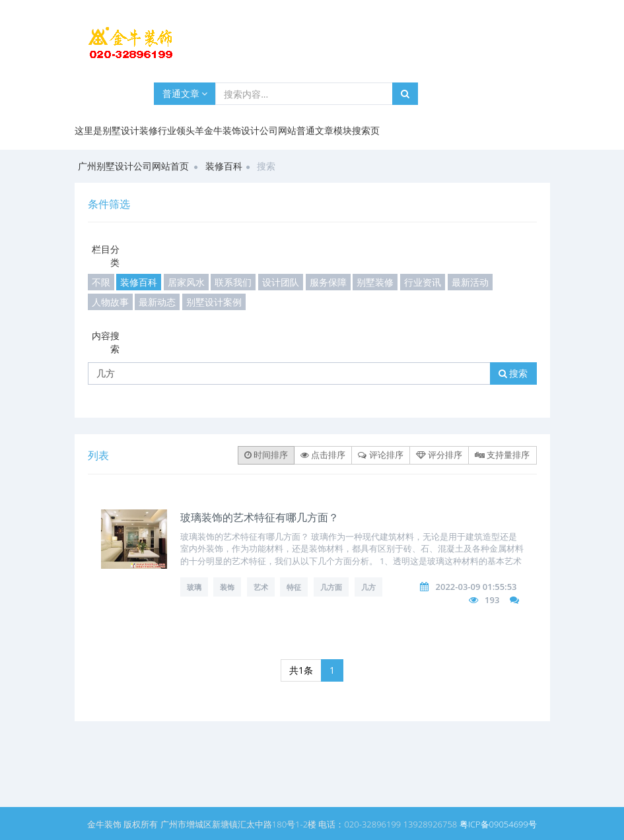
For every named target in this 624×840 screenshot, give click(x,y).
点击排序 (323, 455)
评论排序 (380, 455)
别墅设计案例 (214, 302)
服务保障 (328, 282)
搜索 (513, 373)
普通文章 (185, 93)
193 (492, 600)
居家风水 (186, 282)
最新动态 (157, 302)
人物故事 (110, 302)
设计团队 (281, 282)
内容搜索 (106, 342)
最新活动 (470, 282)
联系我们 (233, 282)
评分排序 (439, 455)
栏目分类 (106, 256)
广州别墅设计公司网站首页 (133, 166)
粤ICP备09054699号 (498, 824)
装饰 (227, 587)
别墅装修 (375, 282)
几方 (368, 587)
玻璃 (194, 587)
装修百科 (224, 166)
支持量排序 (502, 455)
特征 (294, 587)
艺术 (261, 587)
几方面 (331, 587)
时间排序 (266, 455)
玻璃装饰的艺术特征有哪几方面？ (260, 517)
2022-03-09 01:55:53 (476, 587)
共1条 (301, 670)
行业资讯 (423, 282)
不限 (101, 282)
